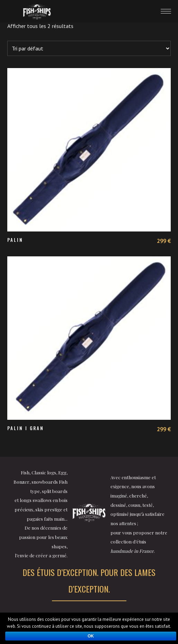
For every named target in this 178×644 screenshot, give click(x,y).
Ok (91, 636)
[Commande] (89, 48)
